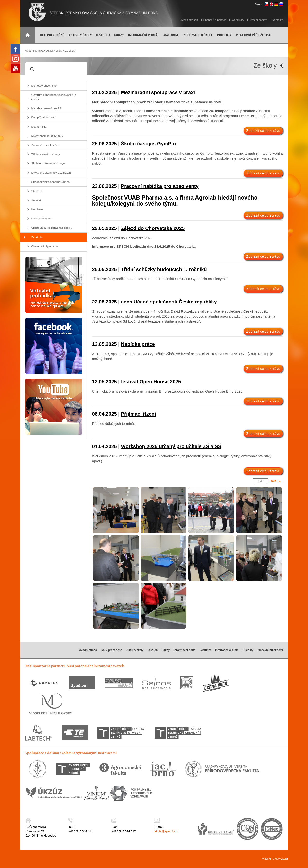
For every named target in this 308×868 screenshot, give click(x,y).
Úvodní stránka (34, 51)
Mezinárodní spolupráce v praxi (158, 92)
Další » (275, 481)
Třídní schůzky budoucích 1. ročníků (164, 269)
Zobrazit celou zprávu (263, 131)
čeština (267, 4)
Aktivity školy (54, 51)
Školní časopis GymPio (148, 144)
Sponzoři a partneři (215, 20)
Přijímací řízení (139, 414)
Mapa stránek (190, 20)
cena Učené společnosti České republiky (169, 302)
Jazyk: (259, 4)
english (271, 4)
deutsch (276, 4)
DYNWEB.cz (280, 859)
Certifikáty (238, 20)
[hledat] (56, 69)
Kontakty (278, 20)
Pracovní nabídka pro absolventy (160, 186)
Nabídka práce (138, 344)
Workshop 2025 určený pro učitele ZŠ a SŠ (171, 446)
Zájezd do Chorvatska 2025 (153, 228)
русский (281, 4)
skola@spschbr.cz (166, 831)
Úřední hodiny (258, 20)
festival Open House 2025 (151, 382)
